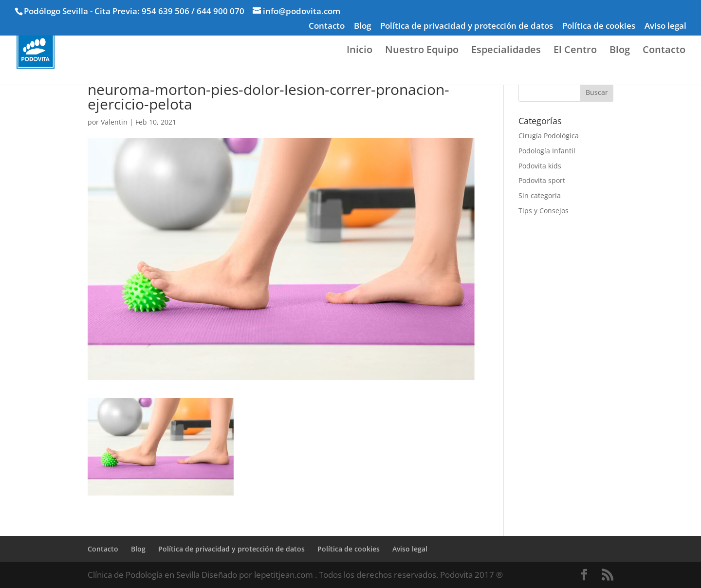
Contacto (327, 26)
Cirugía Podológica (549, 136)
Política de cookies (599, 26)
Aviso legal (665, 26)
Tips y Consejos (544, 211)
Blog (362, 26)
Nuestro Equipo (422, 51)
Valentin (114, 122)
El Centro (575, 51)
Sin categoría (540, 195)
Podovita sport (542, 180)
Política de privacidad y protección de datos (467, 26)
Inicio (360, 51)
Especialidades (506, 51)
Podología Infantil (547, 151)
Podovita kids (540, 166)
